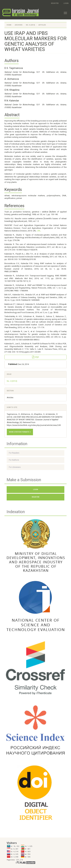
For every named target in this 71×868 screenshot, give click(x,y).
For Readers (14, 453)
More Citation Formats (20, 432)
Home (9, 25)
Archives (19, 25)
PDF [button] (35, 357)
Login (66, 3)
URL (39, 231)
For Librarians (15, 467)
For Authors (14, 460)
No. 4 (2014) (30, 25)
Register (55, 3)
